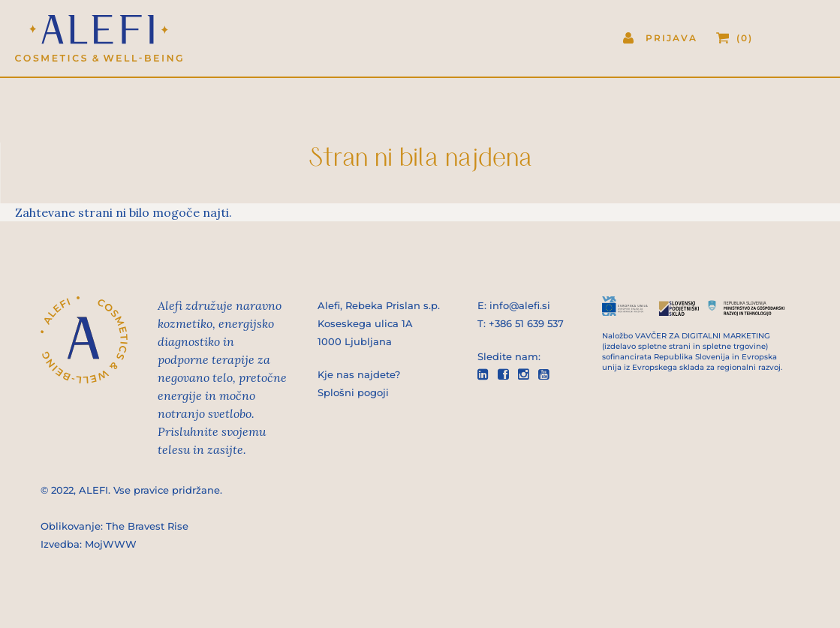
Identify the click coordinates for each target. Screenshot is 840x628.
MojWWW (111, 544)
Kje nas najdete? (359, 374)
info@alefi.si (520, 305)
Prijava (671, 38)
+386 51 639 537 (526, 323)
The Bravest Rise (147, 526)
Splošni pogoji (353, 392)
